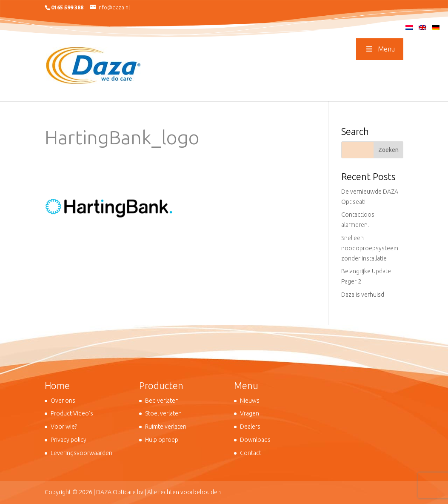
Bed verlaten (162, 401)
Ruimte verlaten (166, 427)
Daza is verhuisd (363, 295)
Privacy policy (68, 440)
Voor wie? (64, 427)
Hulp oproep (162, 440)
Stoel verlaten (163, 413)
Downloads (255, 440)
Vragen (250, 413)
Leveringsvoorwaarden (81, 453)
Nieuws (250, 401)
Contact (251, 453)
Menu (380, 49)
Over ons (63, 401)
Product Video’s (72, 413)
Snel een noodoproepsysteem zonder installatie (370, 248)
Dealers (250, 427)
